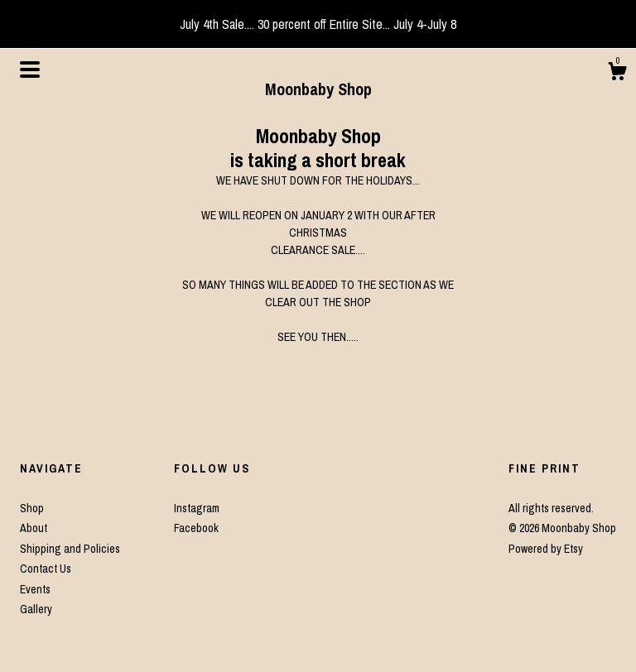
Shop (32, 508)
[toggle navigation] (30, 70)
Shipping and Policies (70, 549)
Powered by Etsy (546, 549)
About (34, 528)
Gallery (36, 609)
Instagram (197, 508)
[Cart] (617, 74)
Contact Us (46, 569)
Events (35, 589)
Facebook (196, 528)
